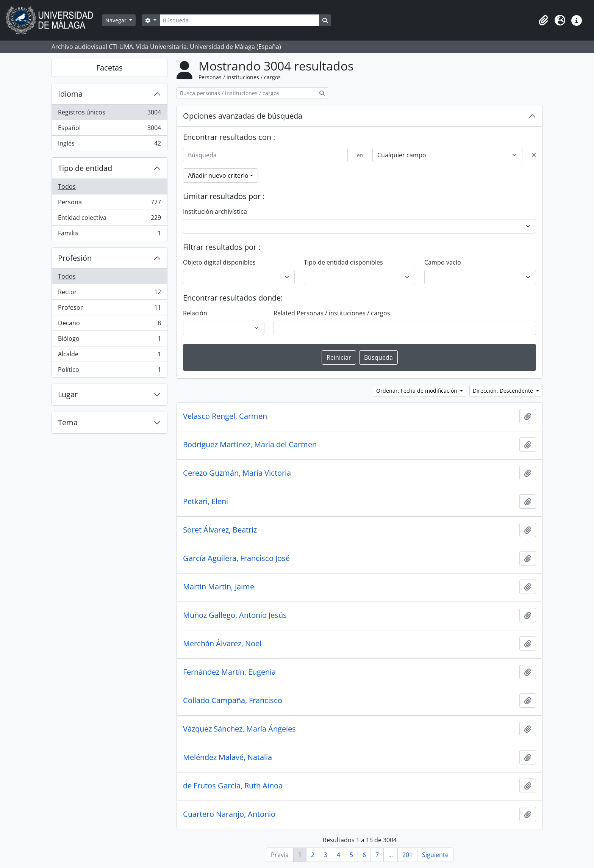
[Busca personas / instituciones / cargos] (246, 93)
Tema (68, 422)
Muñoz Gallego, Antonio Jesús (235, 615)
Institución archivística (215, 212)
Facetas (109, 68)
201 (407, 855)
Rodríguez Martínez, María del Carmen (250, 445)
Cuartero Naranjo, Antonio (229, 814)
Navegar (117, 20)
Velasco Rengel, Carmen (225, 416)
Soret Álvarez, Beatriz (220, 530)
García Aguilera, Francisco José (236, 558)
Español (109, 129)
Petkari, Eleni (206, 501)
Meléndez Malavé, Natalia (227, 757)
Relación (195, 313)
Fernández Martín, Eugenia (229, 672)
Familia (109, 235)
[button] (543, 20)
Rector (109, 294)
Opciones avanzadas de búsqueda (243, 116)
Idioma (70, 94)
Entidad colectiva (109, 219)
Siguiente (435, 855)
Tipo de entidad (85, 168)
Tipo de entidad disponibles (343, 262)
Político (109, 371)
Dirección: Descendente (504, 391)
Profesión (75, 258)
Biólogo (109, 340)
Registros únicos (109, 114)
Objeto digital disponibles (219, 262)
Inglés (109, 145)
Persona (109, 204)
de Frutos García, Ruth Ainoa (233, 786)
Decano (109, 325)
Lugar (68, 394)
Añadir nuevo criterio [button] (218, 175)
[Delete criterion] (534, 155)
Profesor (109, 309)
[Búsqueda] (239, 20)
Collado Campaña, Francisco (233, 700)
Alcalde (109, 356)
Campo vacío (443, 262)
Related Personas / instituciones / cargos (332, 313)
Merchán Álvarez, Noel (222, 644)
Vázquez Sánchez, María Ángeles (239, 729)
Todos (67, 186)
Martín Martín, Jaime (219, 587)
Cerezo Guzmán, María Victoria (237, 473)
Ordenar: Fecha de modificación (417, 391)
